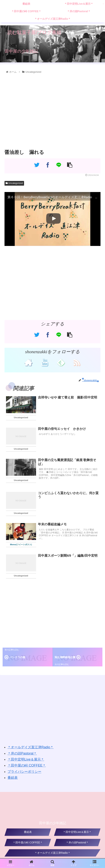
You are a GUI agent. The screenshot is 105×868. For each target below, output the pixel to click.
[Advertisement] (52, 112)
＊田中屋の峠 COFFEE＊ (27, 766)
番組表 (13, 778)
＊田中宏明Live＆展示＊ (26, 760)
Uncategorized (14, 183)
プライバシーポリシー (24, 772)
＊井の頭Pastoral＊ (22, 754)
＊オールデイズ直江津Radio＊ (31, 748)
